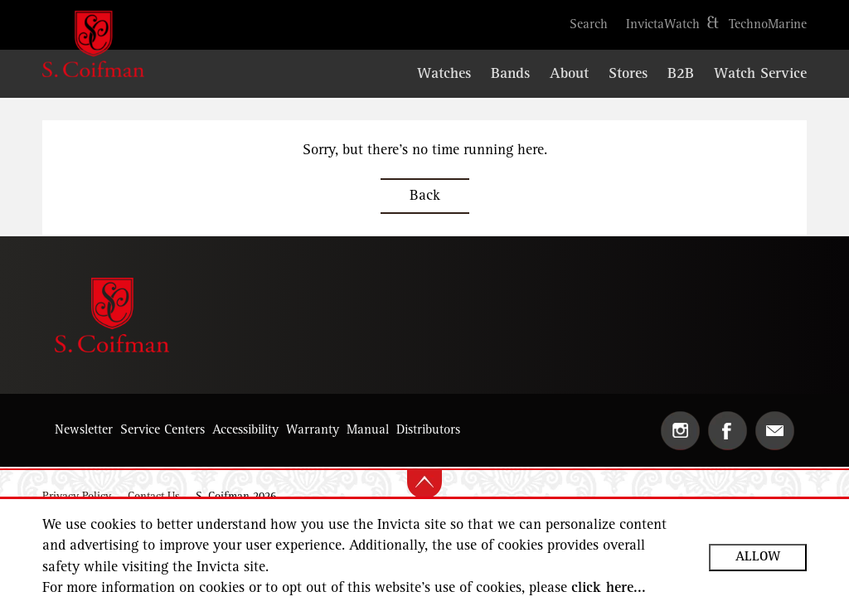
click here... (609, 589)
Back (425, 196)
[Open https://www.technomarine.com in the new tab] (768, 25)
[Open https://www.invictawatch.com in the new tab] (663, 25)
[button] (589, 25)
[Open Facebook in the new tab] (728, 431)
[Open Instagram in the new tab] (680, 431)
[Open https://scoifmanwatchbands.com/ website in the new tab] (510, 75)
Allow (758, 557)
